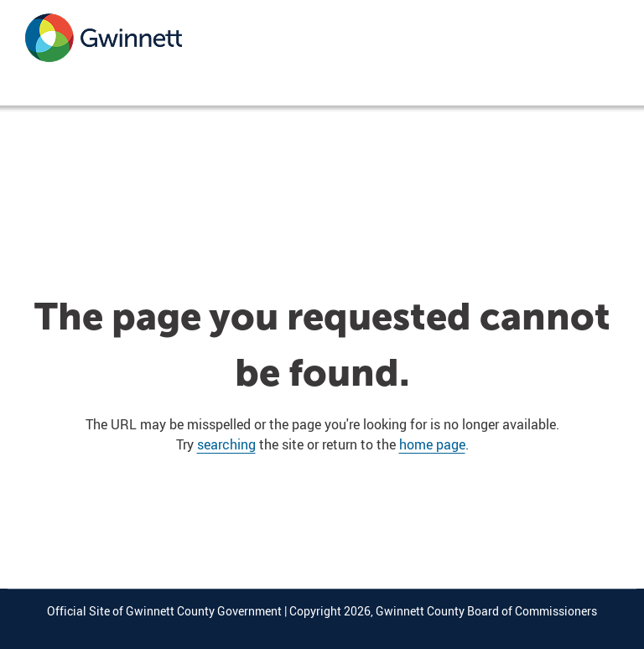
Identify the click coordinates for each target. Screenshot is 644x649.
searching (226, 444)
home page (432, 444)
